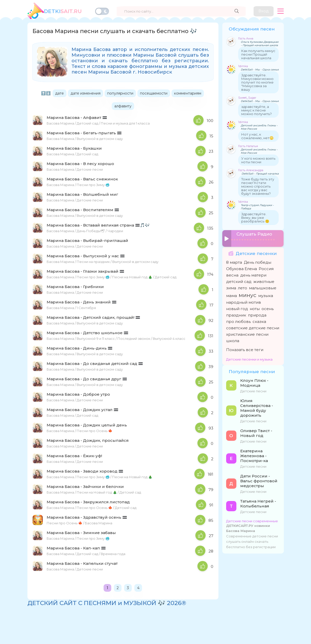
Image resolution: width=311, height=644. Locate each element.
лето (243, 288)
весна (232, 275)
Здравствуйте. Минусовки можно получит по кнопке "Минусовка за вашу (257, 82)
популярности (120, 93)
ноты (255, 308)
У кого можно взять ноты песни (258, 160)
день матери (253, 275)
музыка (266, 295)
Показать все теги (245, 349)
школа (233, 340)
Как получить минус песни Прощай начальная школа (258, 54)
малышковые (263, 288)
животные (264, 281)
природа (257, 315)
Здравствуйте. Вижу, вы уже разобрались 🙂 (255, 218)
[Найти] (236, 11)
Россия (266, 268)
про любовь (238, 321)
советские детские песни (253, 328)
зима (231, 288)
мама (232, 295)
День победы (258, 262)
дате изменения (86, 93)
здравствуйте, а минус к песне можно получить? (257, 110)
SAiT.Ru (63, 11)
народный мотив (244, 302)
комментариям (188, 93)
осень (268, 308)
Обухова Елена (242, 268)
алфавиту (123, 106)
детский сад (239, 281)
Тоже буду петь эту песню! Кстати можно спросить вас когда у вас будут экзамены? (258, 186)
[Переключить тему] (102, 11)
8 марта (234, 262)
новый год (237, 308)
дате (59, 93)
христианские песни (247, 334)
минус (248, 295)
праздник (236, 315)
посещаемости (154, 93)
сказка (259, 321)
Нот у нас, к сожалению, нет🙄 (257, 136)
